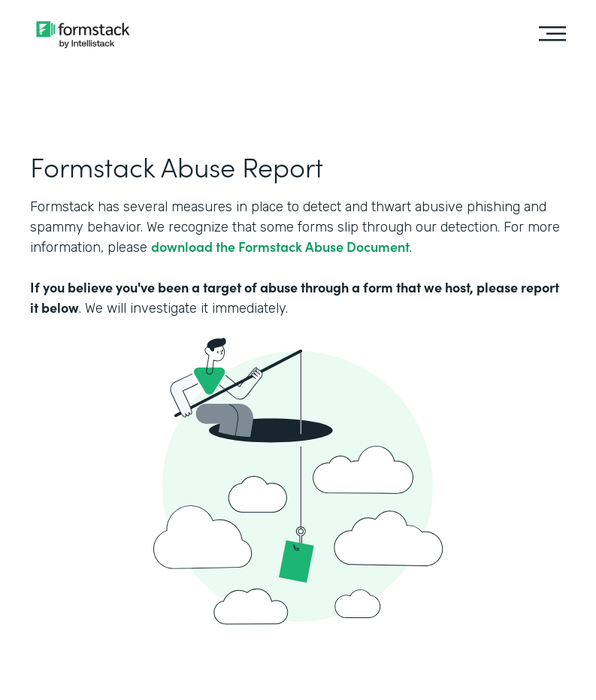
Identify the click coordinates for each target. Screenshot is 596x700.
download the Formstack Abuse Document (280, 246)
